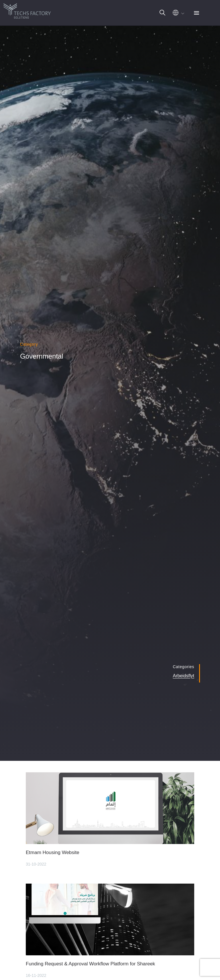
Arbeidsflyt (183, 676)
